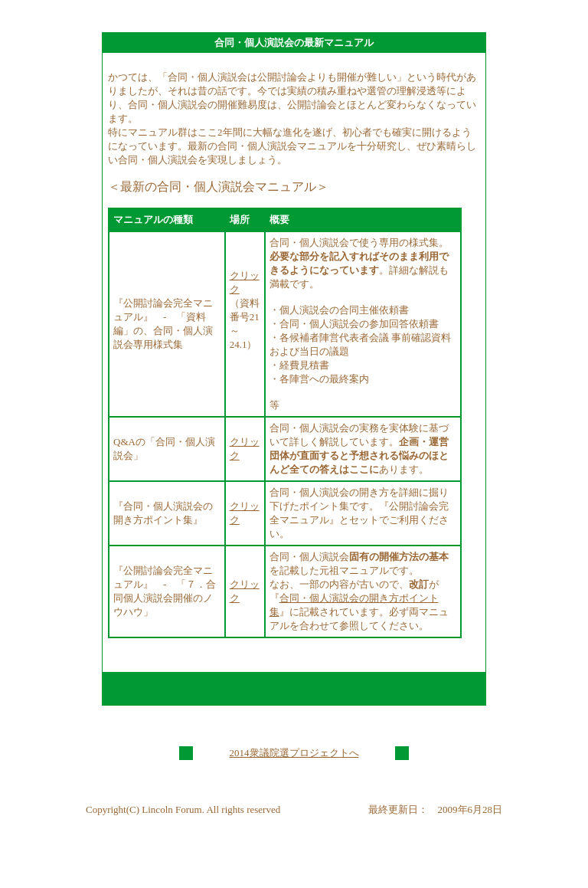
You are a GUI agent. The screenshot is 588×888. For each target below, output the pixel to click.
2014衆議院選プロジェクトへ (294, 753)
